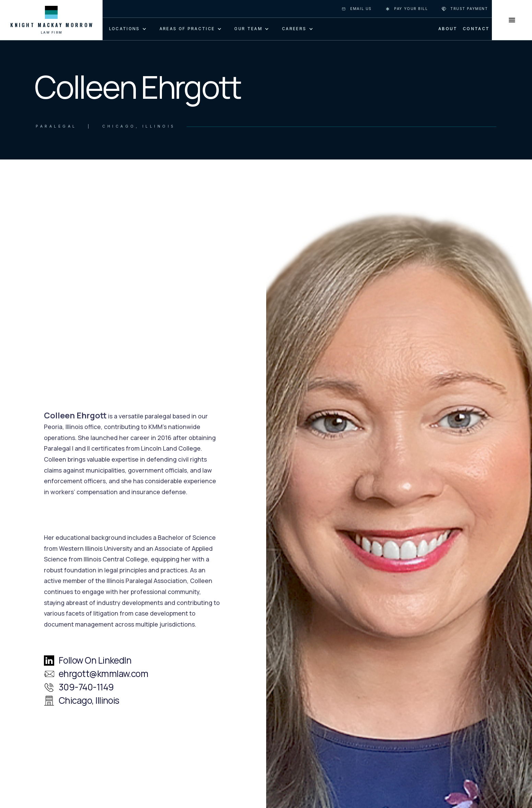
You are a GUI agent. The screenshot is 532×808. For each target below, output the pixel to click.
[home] (51, 20)
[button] (127, 29)
